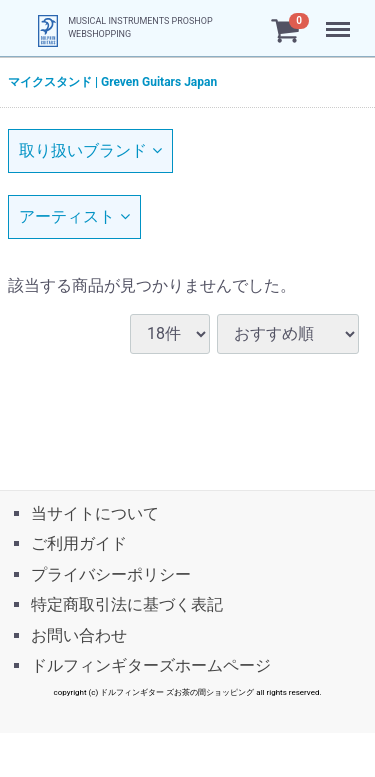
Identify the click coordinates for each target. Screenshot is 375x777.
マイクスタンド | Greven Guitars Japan (112, 82)
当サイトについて (95, 513)
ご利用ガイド (79, 543)
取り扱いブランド (90, 150)
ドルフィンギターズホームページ (151, 664)
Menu (340, 20)
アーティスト (74, 216)
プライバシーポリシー (111, 573)
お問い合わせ (79, 634)
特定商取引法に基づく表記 (127, 604)
